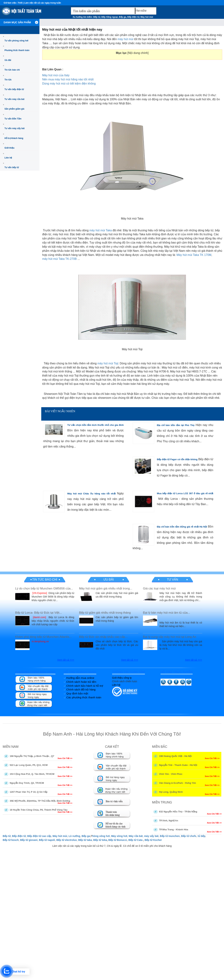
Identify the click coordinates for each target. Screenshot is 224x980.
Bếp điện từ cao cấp (39, 836)
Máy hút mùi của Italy (56, 75)
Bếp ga (122, 17)
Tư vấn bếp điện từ (14, 89)
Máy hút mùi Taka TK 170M (194, 255)
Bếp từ (97, 17)
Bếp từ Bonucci (118, 840)
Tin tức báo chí (12, 70)
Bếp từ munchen (170, 836)
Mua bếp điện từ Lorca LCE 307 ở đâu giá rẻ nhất (185, 493)
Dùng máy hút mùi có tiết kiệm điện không (69, 84)
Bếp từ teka (100, 840)
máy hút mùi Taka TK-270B (59, 259)
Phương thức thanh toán (17, 50)
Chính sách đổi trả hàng (81, 689)
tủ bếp (201, 836)
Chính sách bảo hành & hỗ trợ (85, 686)
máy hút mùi (125, 39)
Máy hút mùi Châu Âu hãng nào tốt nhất (91, 494)
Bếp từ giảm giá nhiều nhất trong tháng (105, 613)
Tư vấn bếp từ (12, 167)
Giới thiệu (9, 148)
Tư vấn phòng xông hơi (16, 41)
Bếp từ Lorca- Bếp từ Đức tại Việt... (39, 613)
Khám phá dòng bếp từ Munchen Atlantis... (43, 637)
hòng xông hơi (101, 836)
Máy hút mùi (147, 17)
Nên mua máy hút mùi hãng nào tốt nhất (68, 79)
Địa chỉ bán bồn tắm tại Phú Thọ (176, 425)
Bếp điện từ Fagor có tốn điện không (177, 459)
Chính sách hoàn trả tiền (81, 682)
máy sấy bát (151, 836)
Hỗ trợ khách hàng (14, 138)
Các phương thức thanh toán (84, 697)
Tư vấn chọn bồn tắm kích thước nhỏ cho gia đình (95, 425)
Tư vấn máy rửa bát (14, 99)
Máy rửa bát (136, 836)
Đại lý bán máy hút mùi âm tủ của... (166, 613)
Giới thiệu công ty (122, 678)
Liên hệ (8, 158)
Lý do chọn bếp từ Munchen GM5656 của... (44, 588)
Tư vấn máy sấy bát (15, 128)
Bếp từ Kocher (153, 840)
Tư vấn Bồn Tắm (13, 119)
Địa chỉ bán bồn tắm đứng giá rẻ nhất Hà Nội (182, 527)
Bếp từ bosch (11, 840)
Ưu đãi (8, 60)
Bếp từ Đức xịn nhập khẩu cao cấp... (103, 637)
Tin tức (8, 80)
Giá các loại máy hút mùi (159, 588)
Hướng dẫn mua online (80, 678)
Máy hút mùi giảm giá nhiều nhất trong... (106, 588)
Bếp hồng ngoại (109, 17)
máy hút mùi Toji (108, 363)
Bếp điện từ (133, 17)
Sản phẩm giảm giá (14, 109)
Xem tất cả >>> (66, 660)
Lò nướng (74, 836)
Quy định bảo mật (77, 693)
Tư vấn (173, 580)
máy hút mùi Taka (101, 230)
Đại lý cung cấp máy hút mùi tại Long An (169, 637)
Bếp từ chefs (189, 836)
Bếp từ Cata (135, 840)
